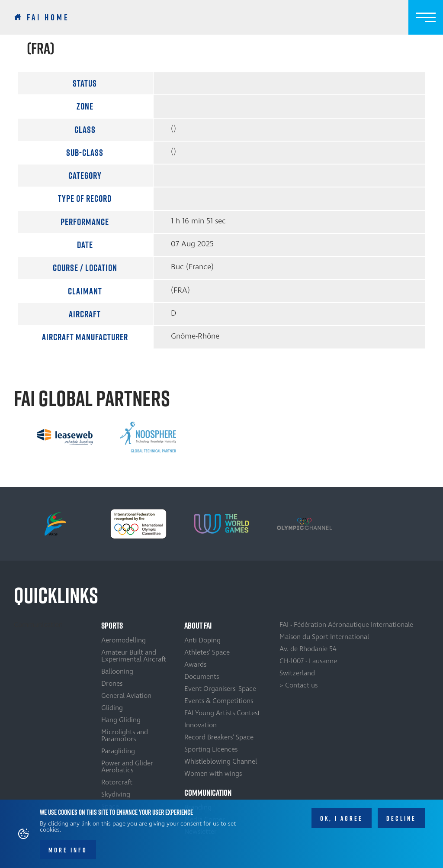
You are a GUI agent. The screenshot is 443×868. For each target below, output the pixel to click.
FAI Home (48, 17)
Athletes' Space (207, 652)
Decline (401, 821)
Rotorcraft (117, 782)
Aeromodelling (124, 640)
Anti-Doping (202, 640)
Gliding (112, 708)
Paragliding (118, 751)
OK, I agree (342, 821)
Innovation (201, 725)
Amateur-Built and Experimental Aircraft (134, 656)
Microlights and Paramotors (125, 736)
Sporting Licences (211, 749)
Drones (112, 684)
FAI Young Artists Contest (222, 713)
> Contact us (299, 685)
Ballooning (117, 671)
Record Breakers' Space (219, 737)
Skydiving (116, 794)
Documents (202, 677)
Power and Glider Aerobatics (127, 767)
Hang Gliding (121, 720)
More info (68, 853)
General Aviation (126, 696)
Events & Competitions (219, 701)
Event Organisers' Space (220, 689)
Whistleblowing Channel (221, 762)
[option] (65, 437)
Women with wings (213, 774)
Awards (195, 665)
